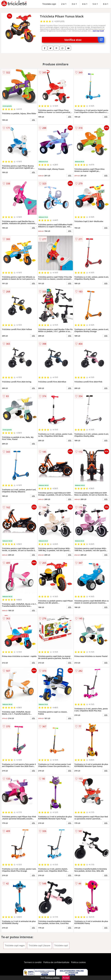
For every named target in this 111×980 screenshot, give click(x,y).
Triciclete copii (49, 4)
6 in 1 (106, 4)
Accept (66, 978)
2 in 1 (64, 4)
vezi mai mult (98, 31)
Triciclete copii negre (15, 945)
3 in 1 (74, 4)
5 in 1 (95, 4)
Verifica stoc (84, 40)
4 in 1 (85, 4)
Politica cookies (78, 962)
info (33, 120)
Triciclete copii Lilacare (39, 945)
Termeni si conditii (33, 962)
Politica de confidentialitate (56, 962)
